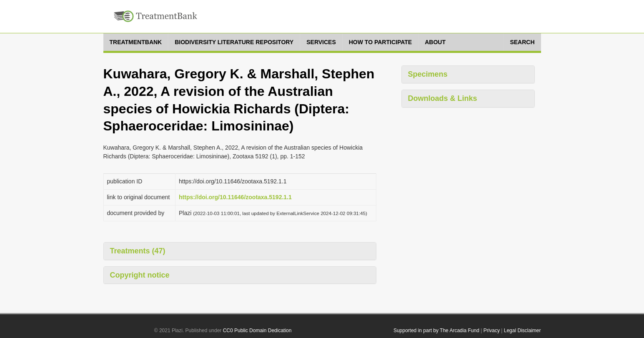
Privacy (492, 330)
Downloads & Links (443, 98)
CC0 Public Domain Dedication (257, 330)
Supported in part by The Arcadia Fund (436, 330)
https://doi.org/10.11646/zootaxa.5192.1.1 (235, 197)
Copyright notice (140, 275)
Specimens (428, 74)
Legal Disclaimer (522, 330)
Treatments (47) (138, 251)
